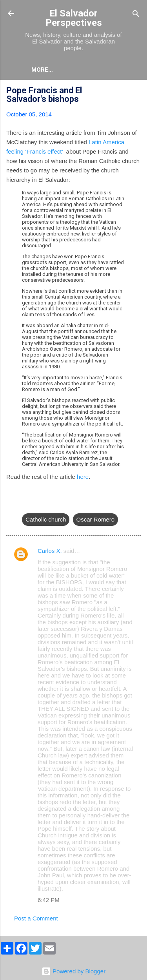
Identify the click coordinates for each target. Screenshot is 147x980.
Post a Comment (36, 918)
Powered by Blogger (73, 971)
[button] (136, 91)
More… (42, 70)
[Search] (136, 14)
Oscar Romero (96, 519)
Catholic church (46, 519)
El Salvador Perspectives (74, 18)
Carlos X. (50, 551)
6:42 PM (49, 900)
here (83, 477)
